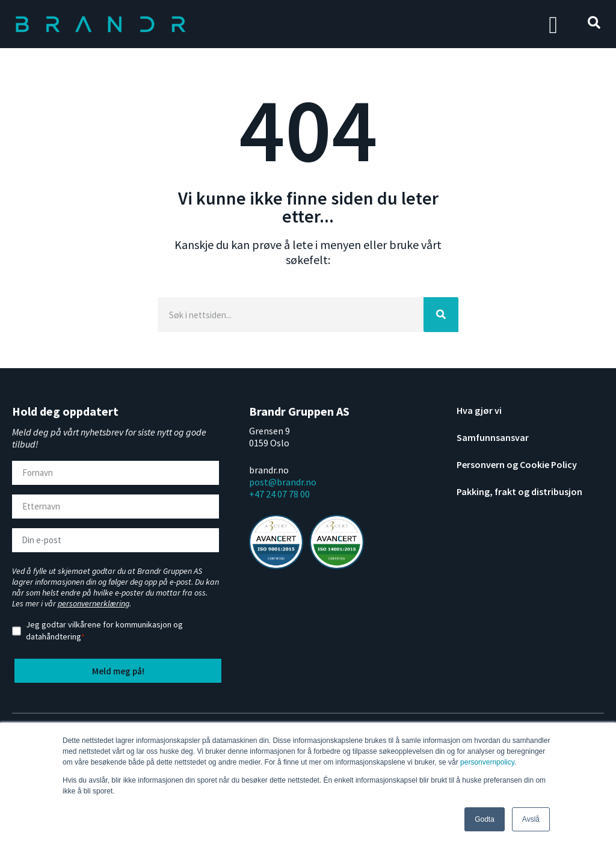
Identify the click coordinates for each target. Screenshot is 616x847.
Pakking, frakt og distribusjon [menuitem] (519, 491)
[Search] (291, 315)
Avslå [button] (531, 819)
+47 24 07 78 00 (279, 494)
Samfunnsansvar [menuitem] (493, 437)
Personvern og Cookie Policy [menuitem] (517, 464)
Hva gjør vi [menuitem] (479, 410)
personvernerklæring (94, 603)
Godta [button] (485, 819)
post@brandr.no (283, 482)
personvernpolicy (487, 762)
